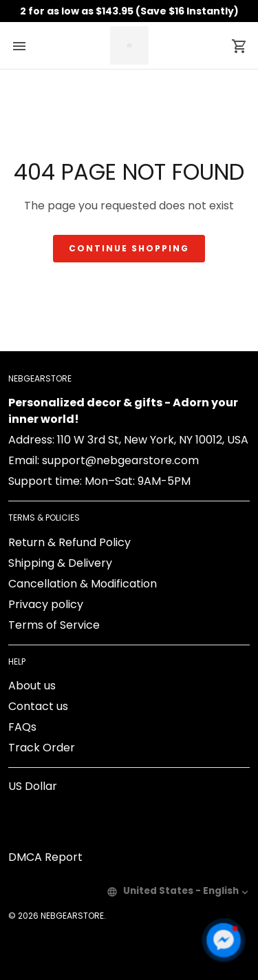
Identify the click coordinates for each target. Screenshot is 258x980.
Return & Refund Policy (69, 542)
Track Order (42, 748)
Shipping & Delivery (60, 563)
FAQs (22, 727)
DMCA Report (45, 857)
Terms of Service (54, 625)
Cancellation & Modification (83, 584)
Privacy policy (46, 604)
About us (32, 686)
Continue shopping (129, 248)
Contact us (38, 706)
